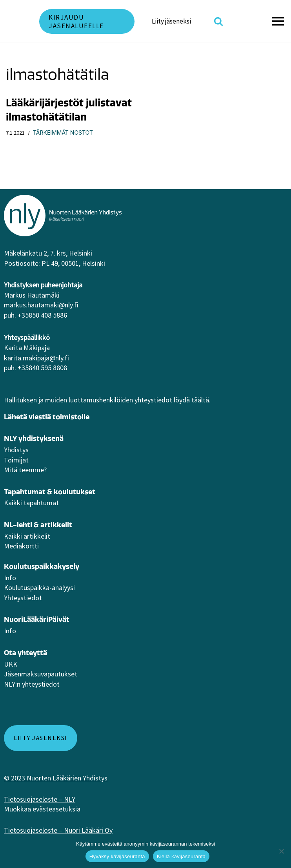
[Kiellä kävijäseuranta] (281, 851)
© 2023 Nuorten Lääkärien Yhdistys (56, 778)
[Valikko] (279, 21)
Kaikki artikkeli (26, 536)
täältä (200, 400)
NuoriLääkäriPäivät (37, 619)
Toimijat (16, 460)
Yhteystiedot (23, 598)
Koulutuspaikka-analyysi (39, 587)
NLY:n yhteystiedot (32, 684)
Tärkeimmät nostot (63, 132)
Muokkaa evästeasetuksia (42, 809)
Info (10, 578)
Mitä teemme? (25, 470)
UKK (11, 664)
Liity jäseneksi (171, 21)
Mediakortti (21, 546)
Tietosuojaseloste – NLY (40, 799)
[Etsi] (218, 21)
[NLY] (16, 21)
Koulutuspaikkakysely (42, 566)
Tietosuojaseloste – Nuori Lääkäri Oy (58, 830)
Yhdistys (16, 450)
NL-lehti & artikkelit (38, 525)
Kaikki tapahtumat (31, 503)
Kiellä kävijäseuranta (181, 856)
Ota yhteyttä (25, 653)
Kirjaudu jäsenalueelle (76, 22)
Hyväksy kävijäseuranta (117, 856)
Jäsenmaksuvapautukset (41, 674)
